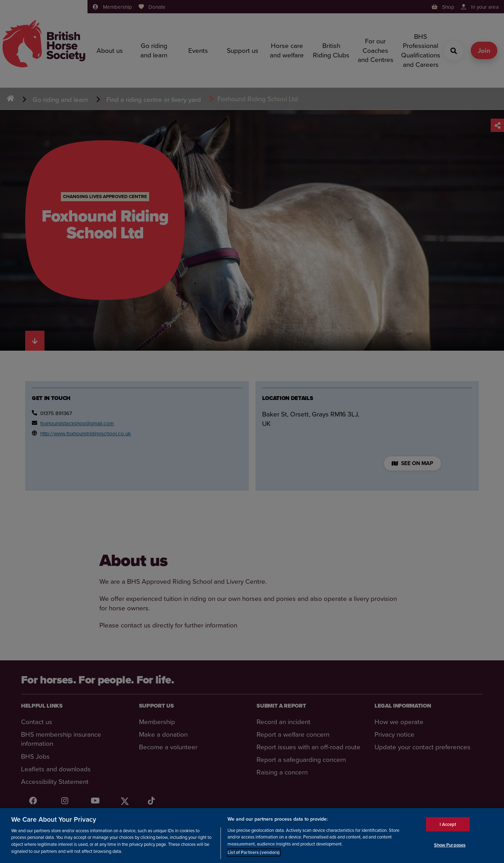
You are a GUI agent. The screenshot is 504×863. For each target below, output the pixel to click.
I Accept (448, 824)
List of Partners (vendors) (254, 853)
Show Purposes (450, 845)
